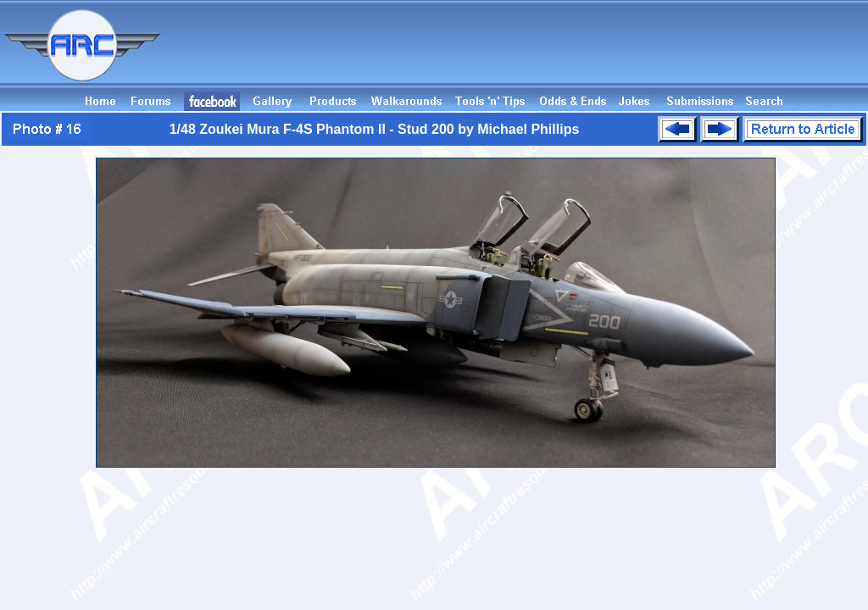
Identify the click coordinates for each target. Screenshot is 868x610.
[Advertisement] (559, 53)
